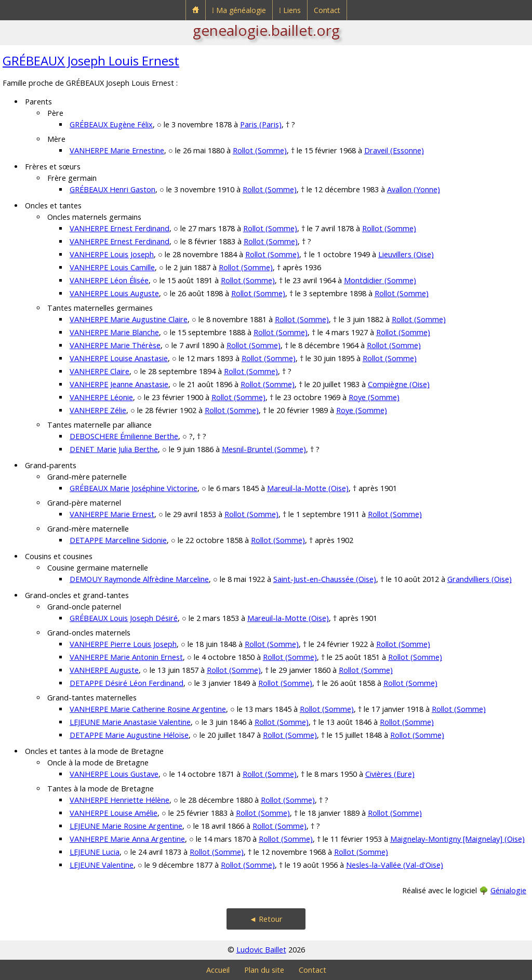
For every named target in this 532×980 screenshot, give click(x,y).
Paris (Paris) (261, 124)
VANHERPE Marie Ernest (112, 514)
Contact (327, 10)
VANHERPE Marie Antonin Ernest (126, 657)
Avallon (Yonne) (414, 189)
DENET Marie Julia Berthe (114, 449)
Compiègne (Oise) (399, 384)
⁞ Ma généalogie (239, 10)
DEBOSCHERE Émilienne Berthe (124, 436)
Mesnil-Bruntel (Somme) (264, 449)
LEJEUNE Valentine (102, 865)
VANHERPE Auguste (104, 670)
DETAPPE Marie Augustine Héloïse (129, 735)
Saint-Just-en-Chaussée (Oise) (325, 579)
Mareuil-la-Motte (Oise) (308, 488)
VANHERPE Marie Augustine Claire (129, 319)
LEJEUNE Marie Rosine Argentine (126, 826)
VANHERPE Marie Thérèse (115, 345)
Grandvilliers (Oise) (480, 579)
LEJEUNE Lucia (95, 852)
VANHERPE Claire (99, 371)
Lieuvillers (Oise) (406, 254)
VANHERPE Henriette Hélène (119, 800)
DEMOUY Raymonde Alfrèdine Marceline (139, 579)
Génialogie (508, 890)
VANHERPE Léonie (101, 397)
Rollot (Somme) (260, 150)
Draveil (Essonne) (394, 150)
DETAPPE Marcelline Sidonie (118, 540)
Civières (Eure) (390, 774)
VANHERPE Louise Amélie (114, 813)
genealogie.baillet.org (266, 30)
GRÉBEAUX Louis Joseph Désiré (124, 618)
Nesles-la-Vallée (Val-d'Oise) (395, 865)
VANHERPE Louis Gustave (114, 774)
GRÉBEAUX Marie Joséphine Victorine (134, 488)
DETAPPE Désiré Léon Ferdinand (127, 683)
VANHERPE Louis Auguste (114, 293)
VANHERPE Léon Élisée (109, 280)
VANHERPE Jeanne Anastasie (119, 384)
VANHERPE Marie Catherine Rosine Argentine (148, 709)
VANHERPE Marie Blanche (114, 332)
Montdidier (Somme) (380, 280)
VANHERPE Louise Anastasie (119, 358)
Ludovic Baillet (261, 950)
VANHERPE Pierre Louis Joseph (123, 644)
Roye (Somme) (374, 397)
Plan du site (264, 970)
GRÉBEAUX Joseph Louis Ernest (91, 61)
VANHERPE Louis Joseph (112, 254)
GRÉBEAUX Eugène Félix (111, 124)
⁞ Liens (290, 10)
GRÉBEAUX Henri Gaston (112, 189)
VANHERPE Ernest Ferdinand (119, 228)
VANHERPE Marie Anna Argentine (127, 839)
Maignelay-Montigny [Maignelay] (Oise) (457, 839)
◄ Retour (266, 919)
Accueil (218, 970)
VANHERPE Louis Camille (112, 267)
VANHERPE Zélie (98, 410)
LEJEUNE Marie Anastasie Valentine (130, 722)
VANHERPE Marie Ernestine (117, 150)
